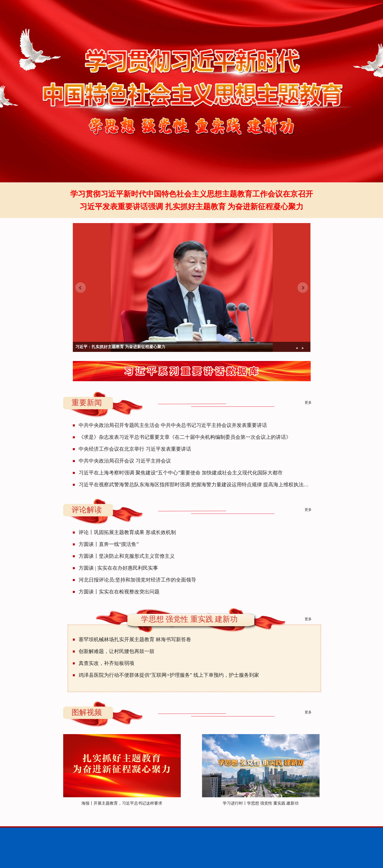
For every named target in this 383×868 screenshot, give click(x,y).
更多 (308, 403)
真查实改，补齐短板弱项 (106, 663)
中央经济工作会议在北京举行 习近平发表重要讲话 (135, 449)
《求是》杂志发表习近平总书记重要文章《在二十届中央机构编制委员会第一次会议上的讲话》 (185, 437)
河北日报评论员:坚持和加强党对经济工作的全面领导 (138, 580)
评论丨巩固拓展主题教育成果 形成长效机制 (127, 532)
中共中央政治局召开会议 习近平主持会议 (125, 461)
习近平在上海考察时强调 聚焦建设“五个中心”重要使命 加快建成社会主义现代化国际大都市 (181, 473)
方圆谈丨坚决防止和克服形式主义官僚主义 (127, 556)
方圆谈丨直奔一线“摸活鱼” (109, 544)
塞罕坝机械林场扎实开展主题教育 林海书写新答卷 (135, 639)
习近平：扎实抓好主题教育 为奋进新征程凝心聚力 (120, 347)
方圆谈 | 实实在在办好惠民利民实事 (118, 568)
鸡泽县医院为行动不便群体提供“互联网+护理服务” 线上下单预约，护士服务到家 (169, 675)
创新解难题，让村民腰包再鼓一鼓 (117, 651)
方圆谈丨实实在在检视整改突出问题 (119, 592)
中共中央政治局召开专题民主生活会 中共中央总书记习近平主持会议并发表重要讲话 (173, 425)
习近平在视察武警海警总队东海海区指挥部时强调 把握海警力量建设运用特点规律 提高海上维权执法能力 (196, 485)
